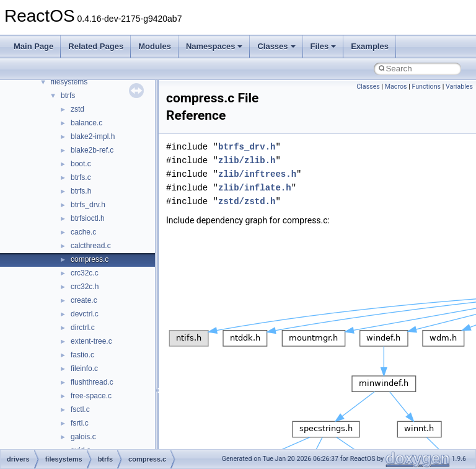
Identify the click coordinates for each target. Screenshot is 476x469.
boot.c (81, 164)
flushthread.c (92, 382)
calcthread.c (91, 246)
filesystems (69, 82)
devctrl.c (85, 314)
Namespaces (214, 46)
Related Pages (96, 46)
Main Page (33, 46)
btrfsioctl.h (88, 218)
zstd (77, 109)
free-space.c (91, 396)
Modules (155, 46)
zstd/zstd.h (247, 201)
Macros (396, 87)
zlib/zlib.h (247, 160)
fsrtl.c (80, 423)
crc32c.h (85, 287)
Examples (370, 46)
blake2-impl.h (93, 136)
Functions (426, 87)
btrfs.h (81, 191)
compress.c (90, 259)
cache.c (83, 232)
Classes (276, 46)
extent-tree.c (91, 341)
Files (324, 46)
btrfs (68, 96)
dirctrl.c (83, 328)
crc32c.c (85, 273)
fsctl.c (80, 409)
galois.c (83, 437)
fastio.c (82, 355)
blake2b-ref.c (92, 150)
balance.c (86, 123)
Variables (459, 87)
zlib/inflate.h (255, 188)
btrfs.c (81, 177)
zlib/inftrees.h (257, 174)
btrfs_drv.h (88, 205)
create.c (84, 300)
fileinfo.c (84, 368)
